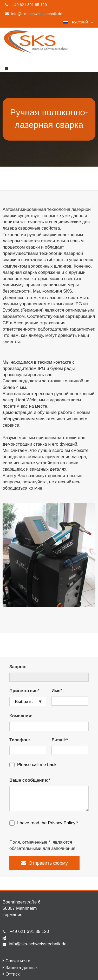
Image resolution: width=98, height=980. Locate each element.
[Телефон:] (28, 750)
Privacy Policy (61, 823)
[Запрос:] (49, 677)
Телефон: (20, 740)
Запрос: (18, 667)
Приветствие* (24, 691)
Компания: (21, 716)
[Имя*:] (70, 701)
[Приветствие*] (28, 702)
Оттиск (12, 974)
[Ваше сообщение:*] (49, 799)
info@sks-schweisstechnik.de (38, 944)
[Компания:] (49, 726)
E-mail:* (60, 740)
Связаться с (18, 961)
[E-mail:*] (70, 750)
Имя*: (58, 691)
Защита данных (22, 968)
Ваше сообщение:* (30, 780)
